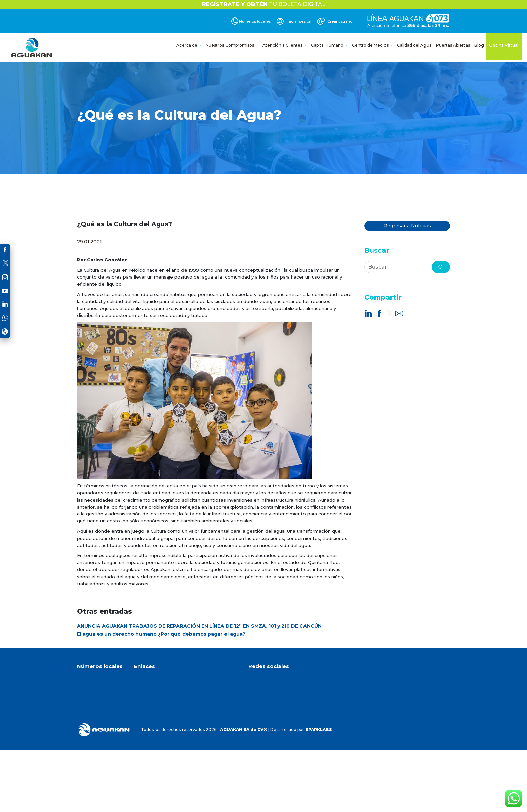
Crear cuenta (148, 713)
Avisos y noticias (151, 705)
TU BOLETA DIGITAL (264, 4)
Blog (479, 45)
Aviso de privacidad (154, 722)
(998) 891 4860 (97, 702)
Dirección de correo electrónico (290, 734)
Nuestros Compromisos (230, 45)
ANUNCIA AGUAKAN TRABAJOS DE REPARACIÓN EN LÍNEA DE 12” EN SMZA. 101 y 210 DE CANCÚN (199, 626)
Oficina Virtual (504, 45)
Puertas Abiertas (453, 45)
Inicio (139, 679)
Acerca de (187, 45)
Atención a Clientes (283, 45)
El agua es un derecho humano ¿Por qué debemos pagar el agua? (161, 634)
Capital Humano (328, 45)
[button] (441, 267)
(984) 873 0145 (97, 723)
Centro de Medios (371, 45)
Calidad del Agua (414, 45)
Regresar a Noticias (407, 226)
